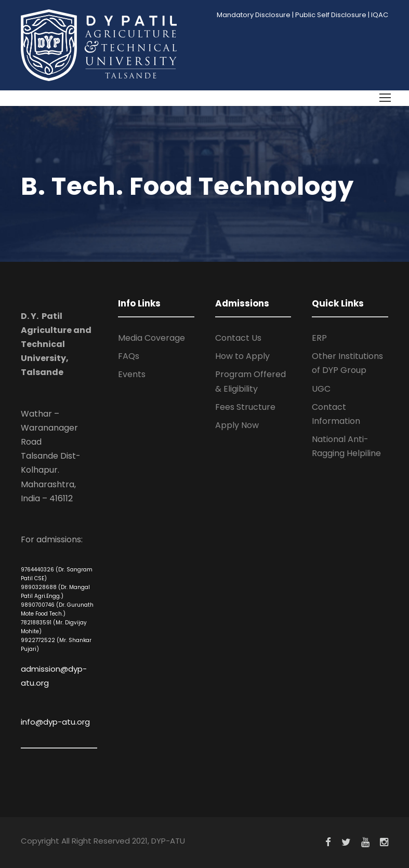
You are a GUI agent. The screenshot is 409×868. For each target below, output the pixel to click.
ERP (319, 338)
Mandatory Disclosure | (255, 15)
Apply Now (237, 425)
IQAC (380, 15)
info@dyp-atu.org (55, 722)
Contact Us (238, 338)
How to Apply (242, 356)
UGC (321, 389)
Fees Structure (245, 407)
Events (132, 374)
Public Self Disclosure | (332, 15)
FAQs (129, 356)
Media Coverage (151, 338)
